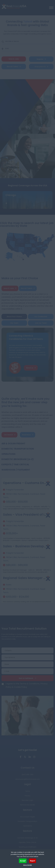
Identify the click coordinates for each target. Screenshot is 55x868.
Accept (23, 861)
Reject (33, 861)
